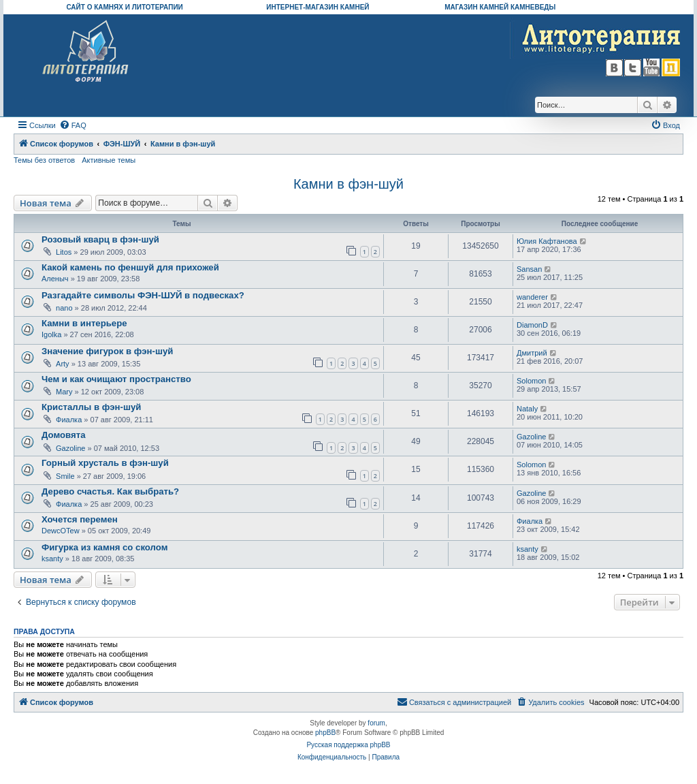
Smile (65, 476)
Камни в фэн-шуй (348, 184)
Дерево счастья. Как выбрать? (110, 491)
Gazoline (70, 448)
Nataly (527, 409)
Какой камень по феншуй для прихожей (130, 267)
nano (64, 308)
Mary (64, 392)
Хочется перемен (80, 519)
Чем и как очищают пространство (116, 379)
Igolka (51, 334)
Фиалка (69, 420)
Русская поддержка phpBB (348, 745)
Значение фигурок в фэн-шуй (107, 351)
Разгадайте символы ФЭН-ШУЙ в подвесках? (143, 295)
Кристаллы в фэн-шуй (91, 407)
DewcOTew (61, 531)
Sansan (529, 269)
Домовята (64, 435)
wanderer (532, 297)
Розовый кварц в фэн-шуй (100, 239)
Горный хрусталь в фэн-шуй (105, 463)
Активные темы (109, 160)
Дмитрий (532, 353)
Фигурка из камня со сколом (104, 547)
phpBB (325, 733)
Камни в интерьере (84, 323)
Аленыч (55, 279)
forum (376, 723)
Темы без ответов (44, 160)
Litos (64, 252)
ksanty (52, 559)
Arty (63, 364)
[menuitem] (73, 125)
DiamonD (532, 325)
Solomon (531, 381)
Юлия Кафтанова (547, 241)
